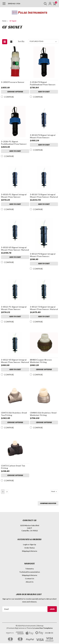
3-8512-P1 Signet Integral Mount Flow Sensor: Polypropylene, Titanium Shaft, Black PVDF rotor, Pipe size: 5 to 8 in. (14, 308)
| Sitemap (40, 626)
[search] (45, 4)
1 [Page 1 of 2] (3, 492)
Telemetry (29, 569)
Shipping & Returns (29, 551)
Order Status (29, 548)
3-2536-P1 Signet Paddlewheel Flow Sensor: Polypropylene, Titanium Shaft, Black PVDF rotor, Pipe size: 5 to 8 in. (14, 143)
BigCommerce (21, 628)
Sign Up (33, 544)
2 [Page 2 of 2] (7, 492)
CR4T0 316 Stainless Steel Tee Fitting (14, 414)
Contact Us (30, 579)
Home (4, 21)
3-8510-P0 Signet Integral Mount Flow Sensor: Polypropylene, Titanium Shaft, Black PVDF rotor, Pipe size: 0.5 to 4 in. (43, 136)
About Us (30, 582)
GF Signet (13, 21)
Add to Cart (44, 92)
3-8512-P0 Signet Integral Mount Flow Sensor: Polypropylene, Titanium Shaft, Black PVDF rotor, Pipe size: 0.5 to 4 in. (43, 255)
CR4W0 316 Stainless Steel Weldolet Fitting (43, 414)
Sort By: (21, 41)
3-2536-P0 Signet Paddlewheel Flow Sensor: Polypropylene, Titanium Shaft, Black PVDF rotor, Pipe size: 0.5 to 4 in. (43, 83)
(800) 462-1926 (14, 4)
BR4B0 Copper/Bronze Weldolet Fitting (41, 361)
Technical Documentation (30, 572)
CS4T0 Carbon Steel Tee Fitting (13, 467)
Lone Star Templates (44, 628)
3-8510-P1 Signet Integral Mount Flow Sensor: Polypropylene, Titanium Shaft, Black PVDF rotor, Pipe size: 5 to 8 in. (14, 196)
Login (25, 544)
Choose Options (15, 92)
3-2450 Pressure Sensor (13, 82)
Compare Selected (48, 503)
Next (54, 491)
